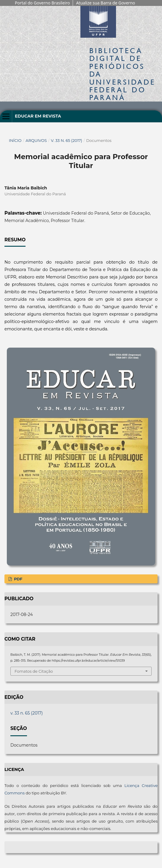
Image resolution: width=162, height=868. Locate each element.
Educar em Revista (38, 116)
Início (15, 140)
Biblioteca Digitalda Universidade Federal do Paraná (122, 74)
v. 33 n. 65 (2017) (67, 140)
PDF (18, 579)
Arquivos (36, 140)
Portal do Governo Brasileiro (42, 3)
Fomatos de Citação (34, 671)
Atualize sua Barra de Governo (105, 3)
